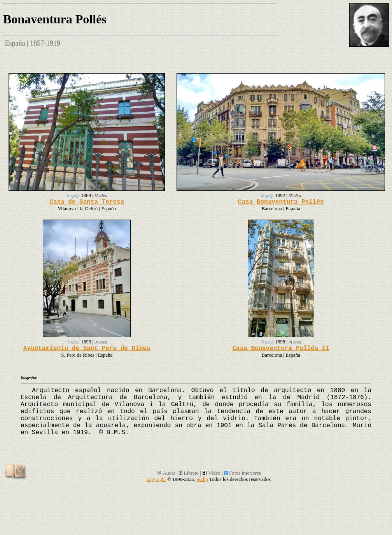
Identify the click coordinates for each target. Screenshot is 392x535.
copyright (156, 479)
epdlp (202, 479)
